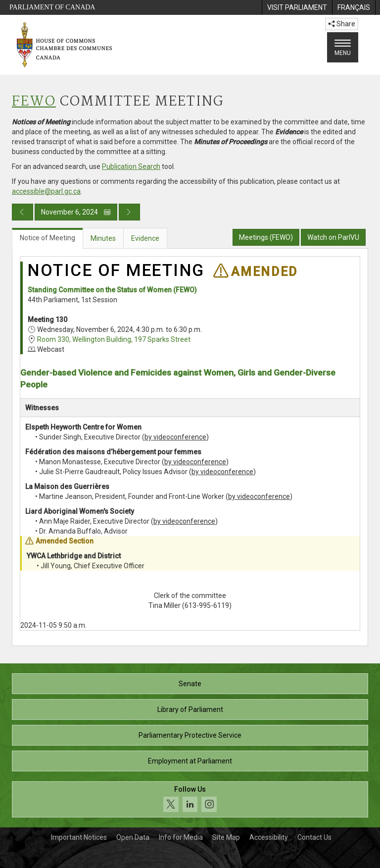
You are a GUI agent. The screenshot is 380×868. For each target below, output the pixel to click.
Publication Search (131, 166)
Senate (190, 684)
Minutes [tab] (103, 238)
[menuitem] (297, 7)
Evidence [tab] (145, 238)
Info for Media (181, 837)
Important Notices (79, 837)
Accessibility (269, 837)
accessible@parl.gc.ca (46, 191)
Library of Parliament (190, 709)
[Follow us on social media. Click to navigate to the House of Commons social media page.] (190, 799)
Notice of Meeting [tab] (47, 238)
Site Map (226, 837)
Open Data (133, 837)
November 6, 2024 (76, 212)
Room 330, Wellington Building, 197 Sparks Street (114, 339)
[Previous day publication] (23, 212)
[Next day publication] (129, 212)
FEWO (34, 102)
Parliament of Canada (52, 7)
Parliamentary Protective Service (190, 735)
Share (342, 24)
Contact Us (314, 837)
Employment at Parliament (190, 761)
